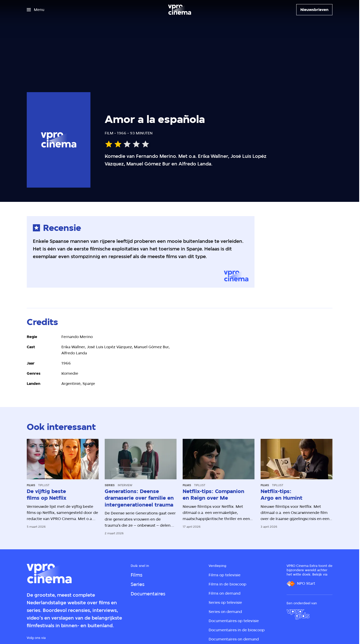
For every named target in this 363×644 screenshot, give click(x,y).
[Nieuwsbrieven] (314, 10)
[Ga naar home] (180, 10)
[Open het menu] (36, 10)
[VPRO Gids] (298, 614)
